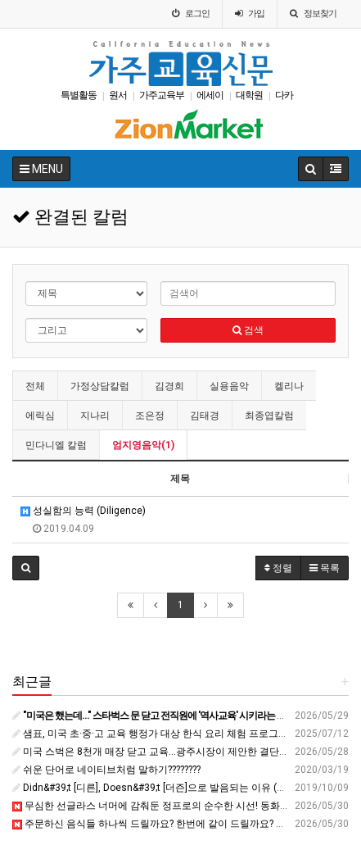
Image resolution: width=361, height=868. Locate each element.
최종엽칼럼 (269, 416)
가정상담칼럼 (100, 386)
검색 (248, 330)
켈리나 (289, 386)
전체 (35, 386)
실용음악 (229, 386)
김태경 (205, 416)
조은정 (150, 416)
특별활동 (79, 95)
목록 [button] (325, 568)
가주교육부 (162, 95)
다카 (284, 95)
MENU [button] (41, 169)
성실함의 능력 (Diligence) (83, 511)
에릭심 (40, 416)
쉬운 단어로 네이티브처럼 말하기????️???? (106, 770)
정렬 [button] (278, 568)
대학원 (249, 95)
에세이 (210, 95)
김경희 (169, 386)
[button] (26, 568)
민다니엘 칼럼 (56, 445)
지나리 (95, 416)
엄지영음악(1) (143, 445)
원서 (118, 95)
